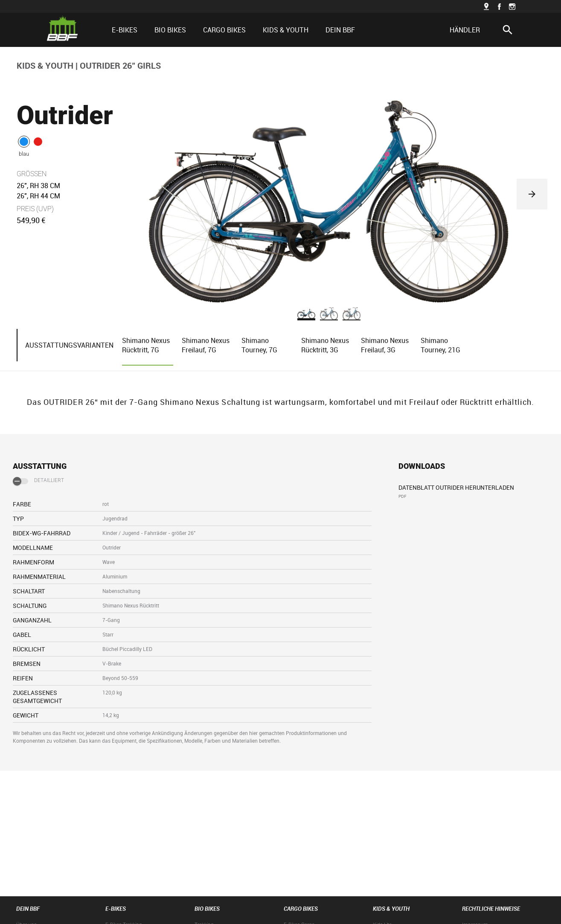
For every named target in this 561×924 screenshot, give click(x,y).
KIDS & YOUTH (45, 65)
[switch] (20, 481)
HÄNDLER (465, 30)
